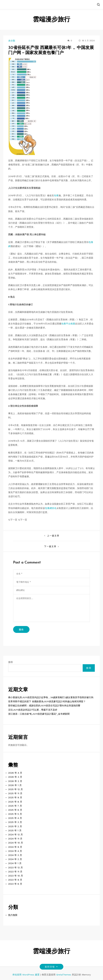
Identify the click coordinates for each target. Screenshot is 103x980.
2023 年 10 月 (16, 876)
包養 (56, 195)
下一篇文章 (50, 546)
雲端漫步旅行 (51, 20)
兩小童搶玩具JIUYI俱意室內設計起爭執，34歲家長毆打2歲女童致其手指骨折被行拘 (51, 697)
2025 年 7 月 (15, 806)
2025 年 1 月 (15, 830)
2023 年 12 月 (15, 868)
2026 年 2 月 (15, 781)
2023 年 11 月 (15, 872)
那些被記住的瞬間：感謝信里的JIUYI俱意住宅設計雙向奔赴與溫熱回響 (44, 706)
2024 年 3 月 (15, 855)
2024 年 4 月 (15, 851)
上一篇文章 (53, 536)
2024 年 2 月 (15, 859)
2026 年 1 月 (15, 785)
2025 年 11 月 (15, 793)
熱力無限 (13, 915)
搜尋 (10, 662)
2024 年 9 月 (15, 847)
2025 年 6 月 (15, 810)
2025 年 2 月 (15, 826)
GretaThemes (64, 975)
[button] (98, 5)
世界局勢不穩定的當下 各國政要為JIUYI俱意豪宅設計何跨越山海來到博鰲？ (47, 701)
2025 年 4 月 (15, 818)
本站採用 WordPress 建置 (26, 975)
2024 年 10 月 (16, 843)
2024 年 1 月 (15, 863)
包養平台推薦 (68, 324)
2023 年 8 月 (15, 884)
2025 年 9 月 (15, 797)
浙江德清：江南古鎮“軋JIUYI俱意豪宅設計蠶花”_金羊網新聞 (39, 714)
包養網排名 (51, 508)
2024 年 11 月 (15, 839)
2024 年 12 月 (15, 835)
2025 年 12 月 (15, 789)
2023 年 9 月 (15, 880)
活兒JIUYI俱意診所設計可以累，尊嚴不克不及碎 (33, 710)
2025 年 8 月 (15, 802)
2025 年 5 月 (15, 814)
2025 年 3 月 (15, 822)
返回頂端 (51, 967)
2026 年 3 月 (15, 777)
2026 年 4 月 (15, 773)
